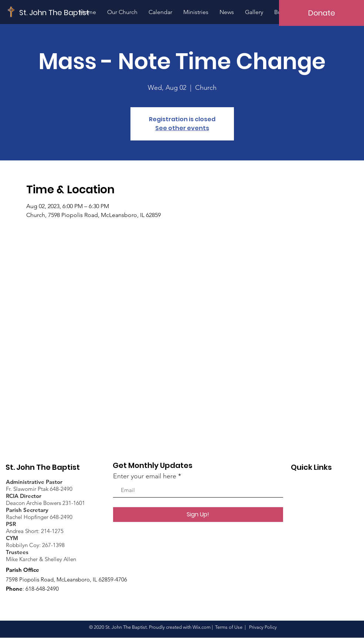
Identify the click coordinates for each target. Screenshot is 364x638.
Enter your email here (145, 476)
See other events (182, 128)
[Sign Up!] (198, 515)
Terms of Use (229, 627)
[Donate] (322, 13)
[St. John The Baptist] (54, 12)
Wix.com (202, 627)
